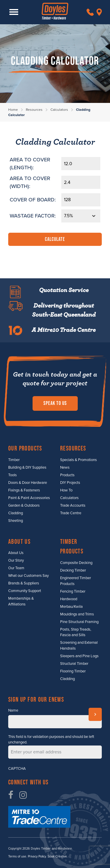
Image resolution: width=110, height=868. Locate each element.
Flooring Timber (73, 671)
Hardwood (69, 599)
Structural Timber (74, 664)
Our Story (16, 560)
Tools (12, 475)
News (65, 467)
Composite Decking (76, 563)
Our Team (16, 568)
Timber (14, 460)
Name (13, 710)
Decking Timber (73, 570)
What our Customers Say (28, 576)
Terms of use (17, 856)
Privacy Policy (37, 856)
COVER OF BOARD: (33, 200)
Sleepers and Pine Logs (79, 656)
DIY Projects (70, 483)
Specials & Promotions (78, 460)
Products (67, 475)
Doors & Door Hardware (28, 483)
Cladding (16, 513)
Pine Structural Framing (79, 622)
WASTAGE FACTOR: (33, 216)
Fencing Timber (73, 591)
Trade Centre (71, 513)
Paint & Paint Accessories (29, 498)
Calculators (59, 110)
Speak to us (55, 403)
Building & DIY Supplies (27, 467)
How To (66, 490)
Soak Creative (57, 856)
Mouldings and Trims (77, 614)
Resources (34, 110)
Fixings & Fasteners (24, 490)
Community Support (25, 591)
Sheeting (16, 521)
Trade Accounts (73, 505)
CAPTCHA (17, 769)
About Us (16, 553)
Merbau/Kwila (71, 607)
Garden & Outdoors (24, 505)
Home (13, 110)
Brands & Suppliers (24, 583)
